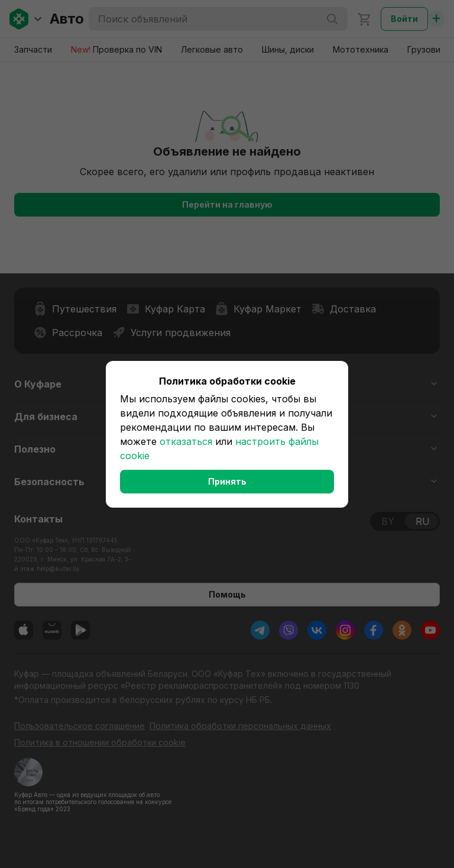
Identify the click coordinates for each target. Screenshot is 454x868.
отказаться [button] (186, 441)
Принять (227, 481)
